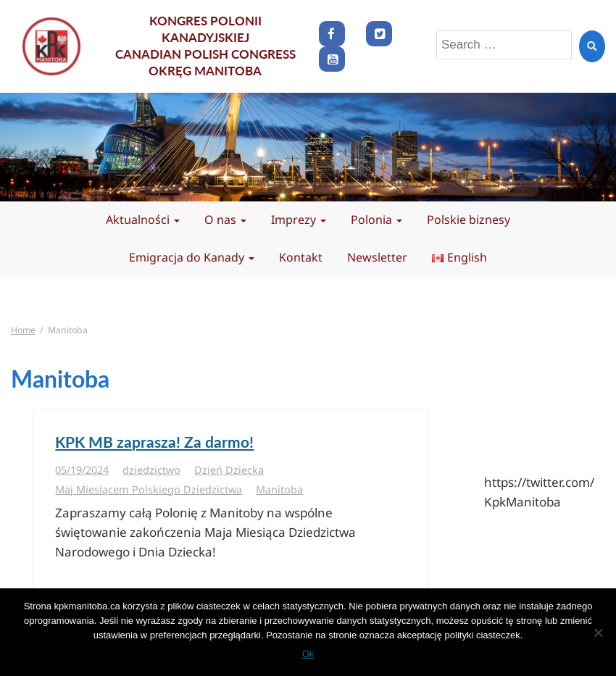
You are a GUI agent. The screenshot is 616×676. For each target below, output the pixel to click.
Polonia (376, 220)
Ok (308, 654)
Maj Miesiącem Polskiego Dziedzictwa (149, 489)
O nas (225, 220)
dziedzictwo (151, 470)
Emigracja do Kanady (192, 257)
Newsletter (377, 257)
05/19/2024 (82, 470)
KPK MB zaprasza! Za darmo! (154, 442)
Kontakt (301, 257)
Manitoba (279, 489)
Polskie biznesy (469, 220)
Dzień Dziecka (229, 470)
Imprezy (299, 220)
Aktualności (143, 220)
